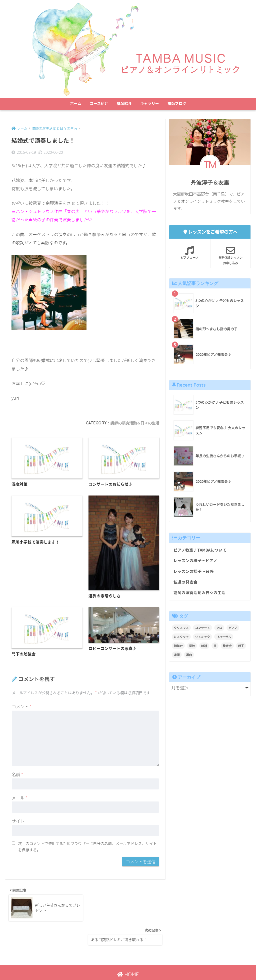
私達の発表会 (186, 584)
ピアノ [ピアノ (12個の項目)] (233, 630)
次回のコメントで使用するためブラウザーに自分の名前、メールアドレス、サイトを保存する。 (87, 848)
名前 (17, 776)
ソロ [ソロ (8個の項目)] (219, 630)
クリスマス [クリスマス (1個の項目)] (181, 630)
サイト (18, 822)
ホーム (76, 103)
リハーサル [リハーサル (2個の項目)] (224, 639)
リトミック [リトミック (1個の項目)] (202, 639)
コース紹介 (99, 103)
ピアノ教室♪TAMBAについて (201, 550)
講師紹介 (124, 103)
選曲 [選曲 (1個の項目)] (189, 657)
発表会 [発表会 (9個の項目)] (227, 648)
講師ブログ (177, 103)
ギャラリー (150, 103)
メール (19, 799)
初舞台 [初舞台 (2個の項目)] (178, 648)
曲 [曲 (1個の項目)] (215, 648)
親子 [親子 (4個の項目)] (241, 648)
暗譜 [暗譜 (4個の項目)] (204, 648)
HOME (128, 955)
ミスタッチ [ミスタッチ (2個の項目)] (181, 639)
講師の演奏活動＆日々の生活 (133, 423)
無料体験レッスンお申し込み (231, 255)
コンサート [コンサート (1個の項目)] (202, 630)
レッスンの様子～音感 (195, 573)
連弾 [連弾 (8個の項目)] (177, 657)
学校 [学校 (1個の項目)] (192, 648)
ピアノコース (190, 253)
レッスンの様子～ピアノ (197, 561)
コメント (22, 708)
